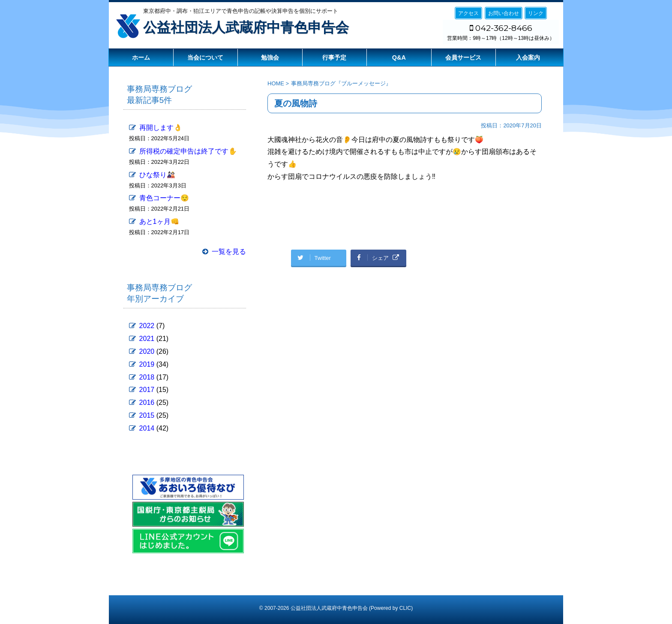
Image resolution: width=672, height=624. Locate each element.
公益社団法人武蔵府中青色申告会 (246, 27)
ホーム (141, 57)
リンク (536, 13)
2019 (147, 364)
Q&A (399, 57)
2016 (147, 402)
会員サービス (463, 57)
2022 (147, 326)
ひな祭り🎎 (157, 175)
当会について (205, 57)
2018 (147, 377)
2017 (147, 390)
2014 (147, 428)
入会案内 (528, 57)
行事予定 (334, 57)
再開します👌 (161, 128)
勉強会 (270, 57)
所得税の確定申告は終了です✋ (188, 151)
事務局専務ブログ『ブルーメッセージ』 (341, 83)
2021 (147, 339)
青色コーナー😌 (164, 198)
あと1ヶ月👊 (159, 222)
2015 (147, 415)
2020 (147, 351)
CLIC (405, 608)
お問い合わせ (504, 13)
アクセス (468, 13)
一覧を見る (229, 252)
